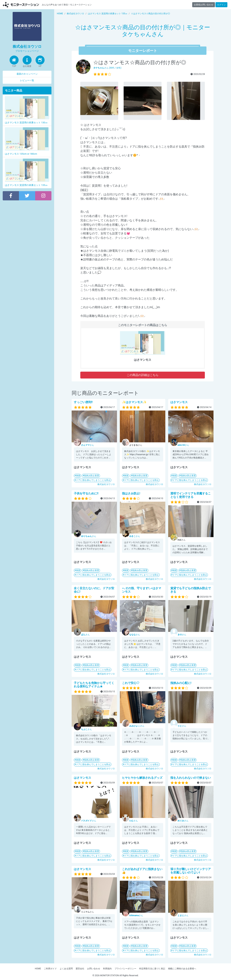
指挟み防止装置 (91, 476)
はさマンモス (179, 402)
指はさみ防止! (131, 493)
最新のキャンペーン (27, 74)
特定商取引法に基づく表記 (152, 969)
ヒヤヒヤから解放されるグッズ (142, 778)
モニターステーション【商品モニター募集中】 (21, 5)
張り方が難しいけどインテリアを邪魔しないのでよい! (191, 871)
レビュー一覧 (27, 80)
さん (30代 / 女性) (107, 68)
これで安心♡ (131, 683)
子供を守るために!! (86, 493)
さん (88, 445)
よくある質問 (66, 969)
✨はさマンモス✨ (134, 402)
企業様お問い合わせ (204, 5)
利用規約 (107, 969)
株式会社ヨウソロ (106, 484)
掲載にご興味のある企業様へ (182, 969)
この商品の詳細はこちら (143, 375)
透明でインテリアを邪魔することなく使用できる (191, 495)
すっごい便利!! (83, 402)
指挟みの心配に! (181, 683)
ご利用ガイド (50, 969)
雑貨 (78, 476)
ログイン (221, 5)
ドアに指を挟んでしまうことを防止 (93, 480)
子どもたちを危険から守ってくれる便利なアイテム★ (94, 685)
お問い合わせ (94, 969)
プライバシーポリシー (125, 969)
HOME (38, 969)
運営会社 (80, 969)
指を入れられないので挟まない (191, 778)
